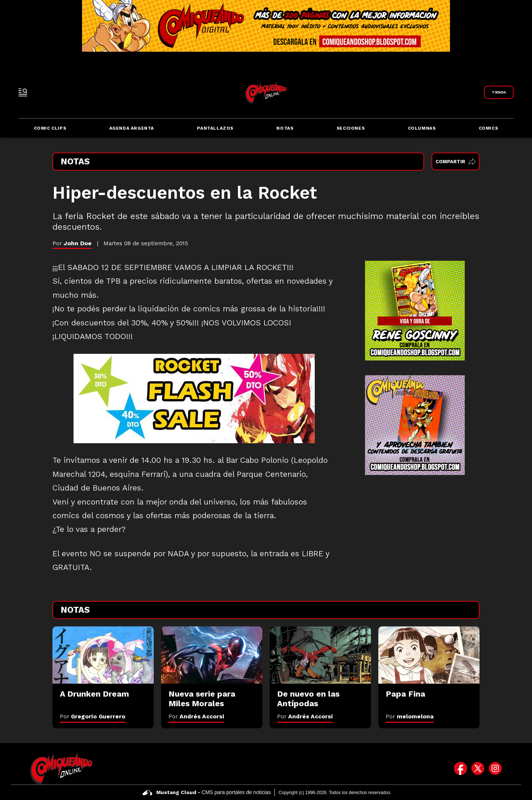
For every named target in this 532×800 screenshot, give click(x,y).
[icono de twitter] (478, 768)
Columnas (422, 128)
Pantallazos (215, 128)
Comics (489, 128)
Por (93, 716)
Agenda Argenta (132, 128)
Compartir (456, 162)
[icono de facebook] (461, 768)
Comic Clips (50, 128)
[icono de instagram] (495, 768)
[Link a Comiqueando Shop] (499, 92)
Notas (285, 128)
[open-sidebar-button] (23, 92)
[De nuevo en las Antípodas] (320, 655)
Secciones (351, 128)
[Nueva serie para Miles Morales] (212, 655)
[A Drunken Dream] (103, 655)
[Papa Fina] (429, 655)
